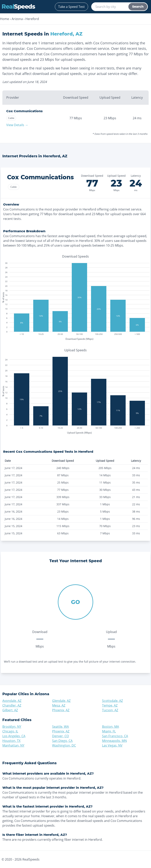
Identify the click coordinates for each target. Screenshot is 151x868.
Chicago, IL (10, 731)
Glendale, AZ (61, 701)
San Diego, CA (62, 741)
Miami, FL (109, 731)
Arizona (17, 19)
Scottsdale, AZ (112, 701)
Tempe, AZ (110, 705)
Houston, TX (11, 741)
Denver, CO (60, 736)
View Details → (17, 125)
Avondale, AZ (12, 701)
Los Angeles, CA (14, 736)
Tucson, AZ (110, 710)
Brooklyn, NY (12, 727)
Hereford (32, 19)
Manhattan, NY (13, 745)
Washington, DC (64, 745)
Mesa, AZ (59, 705)
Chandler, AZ (12, 705)
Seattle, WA (60, 727)
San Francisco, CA (115, 736)
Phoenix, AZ (61, 710)
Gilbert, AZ (10, 710)
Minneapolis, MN (114, 741)
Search (138, 7)
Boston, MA (110, 727)
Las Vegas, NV (112, 745)
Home (5, 19)
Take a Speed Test (71, 7)
